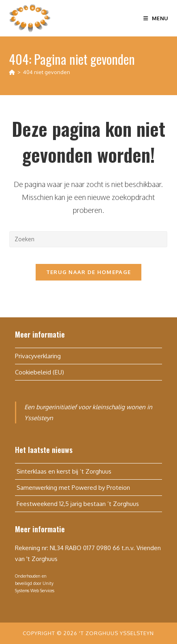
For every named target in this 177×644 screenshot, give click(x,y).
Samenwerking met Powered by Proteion (73, 488)
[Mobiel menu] (156, 18)
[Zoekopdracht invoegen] (88, 239)
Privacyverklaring (38, 356)
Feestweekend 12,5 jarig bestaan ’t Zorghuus (77, 504)
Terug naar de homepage (89, 272)
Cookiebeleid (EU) (39, 372)
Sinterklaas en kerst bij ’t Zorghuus (63, 471)
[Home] (12, 72)
